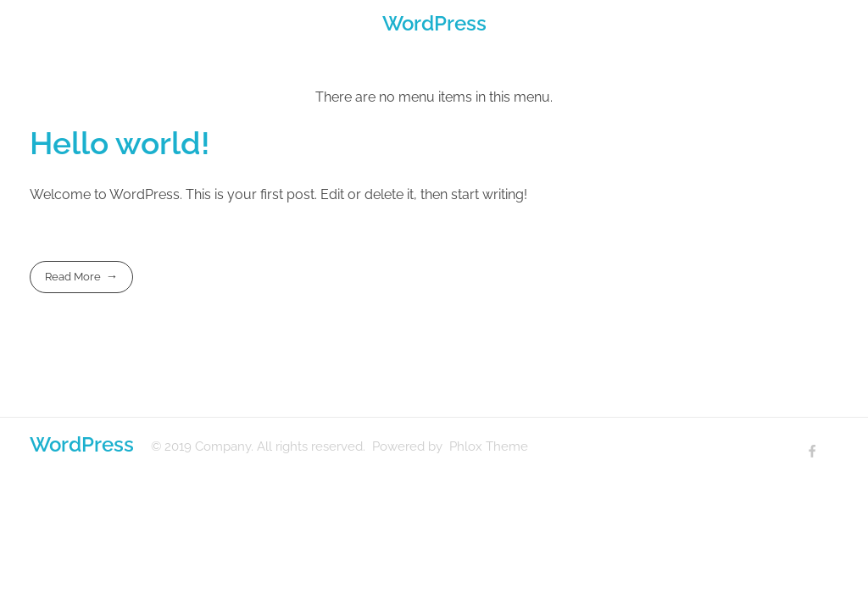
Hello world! (120, 143)
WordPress (434, 23)
